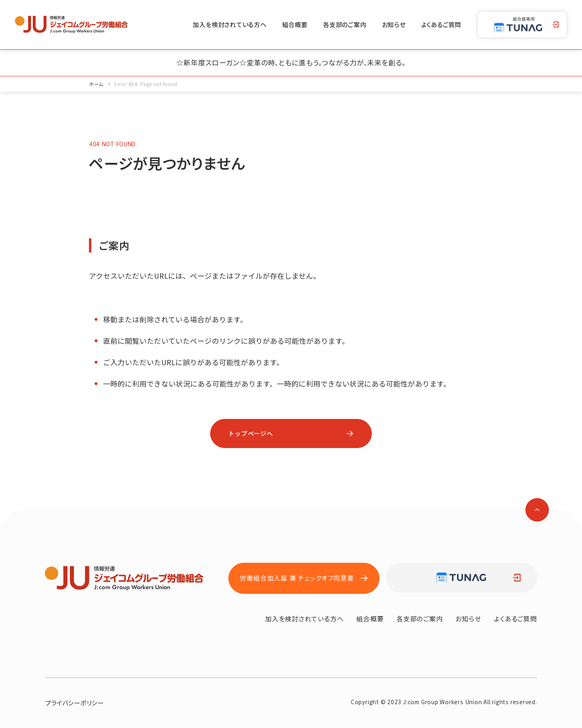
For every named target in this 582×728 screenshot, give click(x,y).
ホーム (96, 84)
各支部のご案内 (345, 24)
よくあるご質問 (441, 24)
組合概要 (295, 24)
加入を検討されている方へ (230, 24)
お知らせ (394, 24)
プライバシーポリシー (74, 703)
